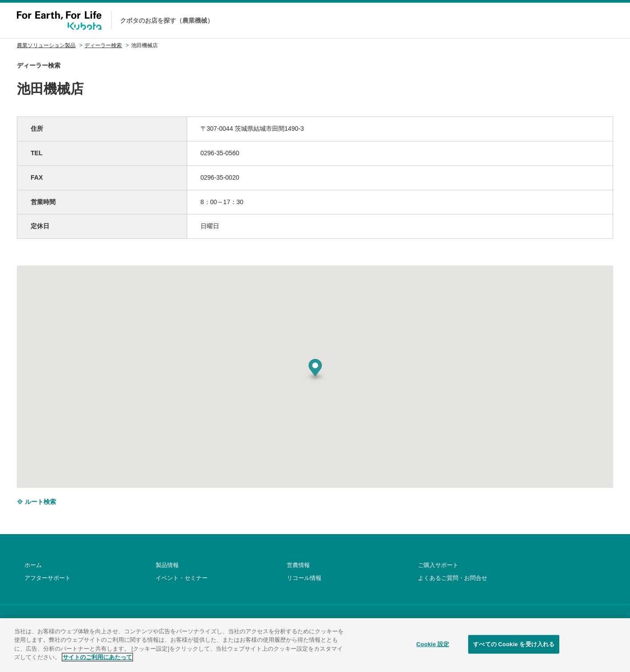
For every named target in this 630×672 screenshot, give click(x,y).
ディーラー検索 (103, 45)
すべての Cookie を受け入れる (514, 648)
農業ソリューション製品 (46, 45)
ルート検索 (36, 502)
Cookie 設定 (433, 648)
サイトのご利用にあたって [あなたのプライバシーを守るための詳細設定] (97, 661)
